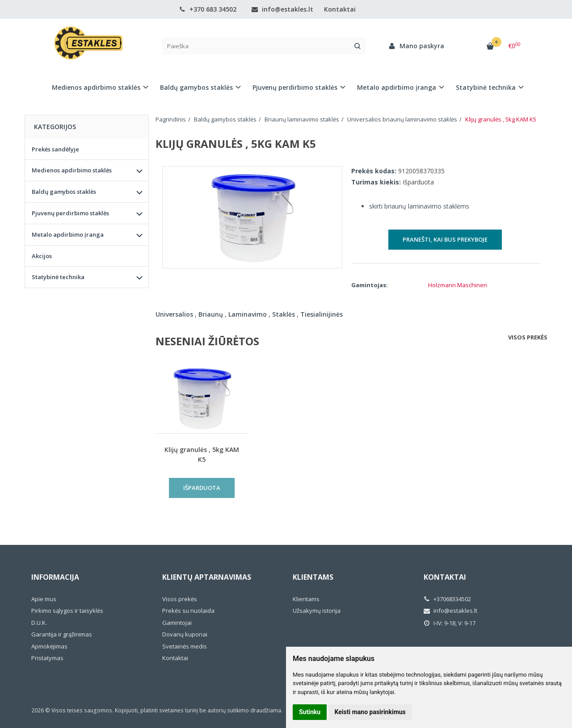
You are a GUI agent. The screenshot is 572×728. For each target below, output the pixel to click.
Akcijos (42, 256)
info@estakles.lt (282, 9)
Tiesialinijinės (322, 314)
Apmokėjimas (49, 646)
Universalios (174, 314)
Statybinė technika (58, 277)
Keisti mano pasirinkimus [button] (370, 712)
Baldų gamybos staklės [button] (196, 87)
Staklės (284, 314)
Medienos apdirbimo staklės (72, 170)
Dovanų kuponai (185, 634)
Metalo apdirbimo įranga (68, 234)
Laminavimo (248, 314)
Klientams (313, 577)
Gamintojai (177, 623)
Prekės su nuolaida (188, 611)
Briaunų (211, 314)
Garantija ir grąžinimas (62, 634)
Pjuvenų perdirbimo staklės (70, 213)
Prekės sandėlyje (55, 149)
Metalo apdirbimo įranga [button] (397, 87)
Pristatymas (47, 658)
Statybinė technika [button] (486, 87)
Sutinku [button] (310, 712)
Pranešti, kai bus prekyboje (445, 239)
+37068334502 (447, 599)
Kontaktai (340, 9)
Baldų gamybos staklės (64, 192)
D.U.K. (39, 623)
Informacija (55, 577)
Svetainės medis (185, 646)
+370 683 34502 (208, 9)
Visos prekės (528, 337)
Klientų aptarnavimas (207, 577)
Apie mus (44, 599)
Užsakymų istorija (317, 611)
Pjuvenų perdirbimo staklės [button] (295, 87)
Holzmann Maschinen (458, 285)
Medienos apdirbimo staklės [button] (96, 87)
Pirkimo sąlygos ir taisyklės (67, 611)
